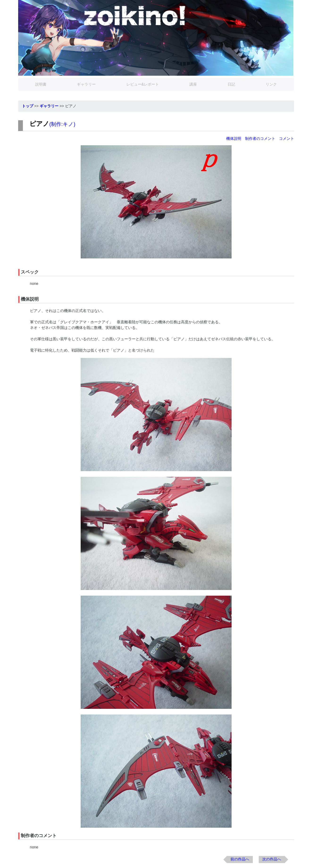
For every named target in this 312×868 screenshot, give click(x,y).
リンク (271, 84)
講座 (193, 84)
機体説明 (234, 139)
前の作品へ (240, 859)
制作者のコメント (260, 139)
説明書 (41, 84)
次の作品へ (272, 859)
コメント (287, 139)
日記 (231, 84)
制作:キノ (62, 124)
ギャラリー (86, 84)
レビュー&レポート (143, 84)
